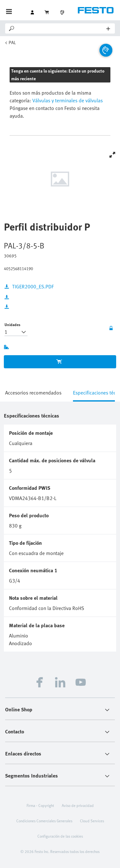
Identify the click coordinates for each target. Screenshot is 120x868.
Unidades (12, 325)
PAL (12, 42)
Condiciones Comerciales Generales (44, 821)
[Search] (61, 28)
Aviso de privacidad (78, 805)
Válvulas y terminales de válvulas (67, 100)
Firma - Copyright (40, 805)
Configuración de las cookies (60, 836)
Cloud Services (92, 821)
